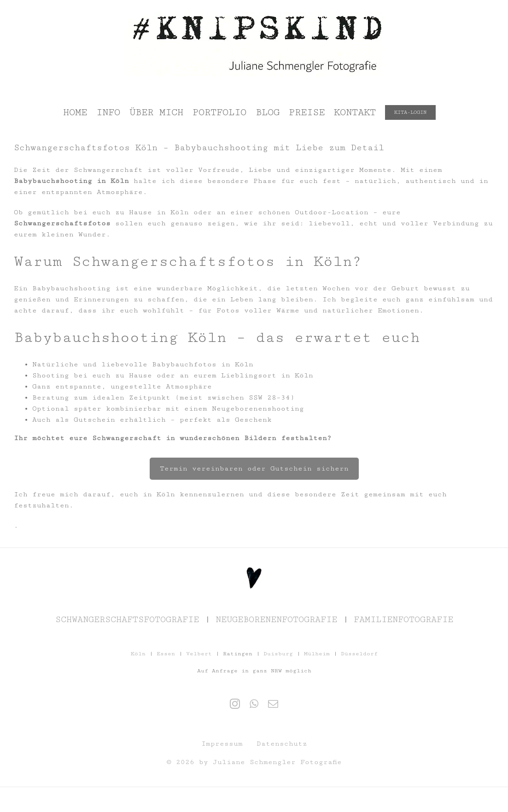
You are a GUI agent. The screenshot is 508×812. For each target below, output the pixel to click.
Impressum (222, 744)
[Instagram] (235, 704)
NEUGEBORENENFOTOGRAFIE (276, 619)
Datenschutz (282, 744)
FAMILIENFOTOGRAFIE (403, 619)
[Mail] (273, 704)
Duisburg (278, 654)
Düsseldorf (359, 654)
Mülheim (317, 654)
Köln (138, 654)
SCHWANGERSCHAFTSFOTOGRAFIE (127, 619)
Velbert (199, 654)
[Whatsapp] (254, 704)
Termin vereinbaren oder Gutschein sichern (254, 468)
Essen (166, 654)
